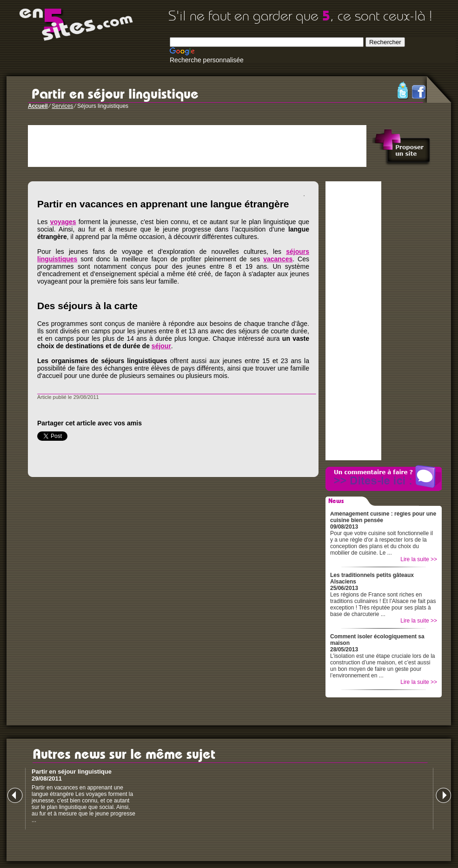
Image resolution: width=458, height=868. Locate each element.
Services (62, 106)
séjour (161, 346)
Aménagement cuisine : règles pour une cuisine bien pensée (383, 517)
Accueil (38, 106)
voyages (63, 222)
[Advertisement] (197, 146)
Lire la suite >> (419, 559)
